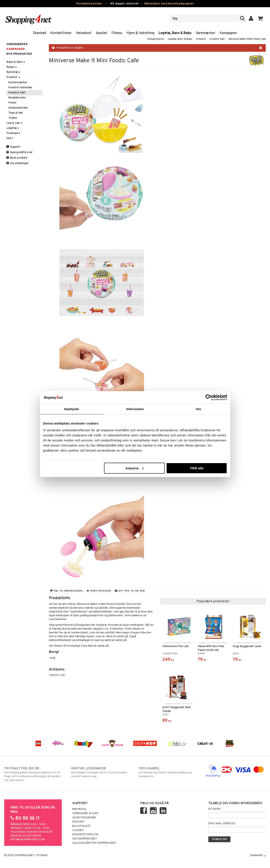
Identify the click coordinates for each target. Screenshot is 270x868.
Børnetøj (14, 72)
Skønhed (39, 33)
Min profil (79, 809)
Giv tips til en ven (130, 591)
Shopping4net (156, 39)
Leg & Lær (15, 123)
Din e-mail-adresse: (222, 824)
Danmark (258, 856)
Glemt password (84, 818)
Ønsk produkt (17, 158)
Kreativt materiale (20, 88)
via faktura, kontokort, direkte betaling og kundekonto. (168, 772)
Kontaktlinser (61, 33)
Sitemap (42, 856)
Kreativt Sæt (217, 39)
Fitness (117, 33)
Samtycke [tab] (72, 409)
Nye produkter (19, 54)
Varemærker (206, 33)
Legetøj (13, 128)
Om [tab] (198, 409)
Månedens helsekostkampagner (169, 4)
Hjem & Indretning (140, 33)
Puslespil (14, 133)
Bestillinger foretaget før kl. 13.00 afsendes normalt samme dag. (101, 772)
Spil (10, 138)
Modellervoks (17, 98)
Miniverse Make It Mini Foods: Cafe (247, 39)
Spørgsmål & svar (19, 152)
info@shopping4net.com (28, 840)
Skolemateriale (18, 108)
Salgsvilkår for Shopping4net (94, 843)
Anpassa (135, 468)
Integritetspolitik (85, 835)
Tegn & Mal (15, 113)
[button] (260, 19)
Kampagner (228, 33)
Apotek (101, 33)
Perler (12, 103)
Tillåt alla (197, 468)
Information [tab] (135, 409)
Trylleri (13, 118)
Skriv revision (99, 591)
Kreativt (201, 39)
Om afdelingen (18, 163)
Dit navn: (214, 809)
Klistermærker (18, 82)
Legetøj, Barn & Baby (175, 33)
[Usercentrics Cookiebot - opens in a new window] (209, 397)
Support (13, 147)
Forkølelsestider (89, 4)
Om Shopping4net (85, 839)
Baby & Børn (16, 62)
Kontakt (78, 822)
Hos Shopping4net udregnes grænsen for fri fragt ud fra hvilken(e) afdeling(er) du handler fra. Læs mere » (34, 774)
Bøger (12, 67)
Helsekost (84, 33)
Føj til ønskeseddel (67, 591)
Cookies (78, 830)
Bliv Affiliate (81, 826)
